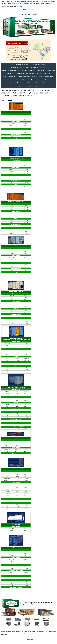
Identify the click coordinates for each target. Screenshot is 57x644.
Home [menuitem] (12, 64)
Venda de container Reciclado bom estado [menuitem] (18, 83)
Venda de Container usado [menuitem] (38, 67)
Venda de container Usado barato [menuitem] (41, 83)
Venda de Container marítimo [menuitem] (39, 64)
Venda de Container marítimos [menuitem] (20, 67)
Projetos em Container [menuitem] (28, 70)
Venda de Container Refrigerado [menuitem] (19, 80)
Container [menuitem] (20, 86)
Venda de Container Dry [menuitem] (43, 74)
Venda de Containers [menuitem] (22, 64)
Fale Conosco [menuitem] (11, 74)
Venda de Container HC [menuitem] (9, 77)
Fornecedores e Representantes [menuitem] (46, 70)
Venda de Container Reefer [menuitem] (47, 77)
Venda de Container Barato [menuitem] (39, 80)
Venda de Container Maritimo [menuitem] (25, 74)
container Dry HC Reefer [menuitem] (33, 86)
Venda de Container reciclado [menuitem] (10, 70)
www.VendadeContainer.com (29, 637)
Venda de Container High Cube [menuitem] (27, 77)
